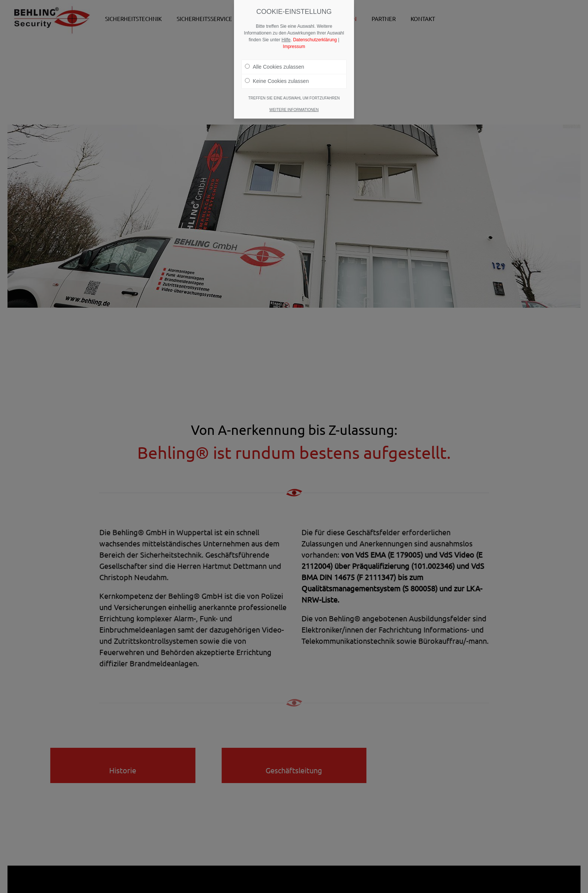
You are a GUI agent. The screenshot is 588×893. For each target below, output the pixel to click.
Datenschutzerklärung (315, 38)
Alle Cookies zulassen (274, 65)
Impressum (294, 45)
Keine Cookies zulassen (277, 80)
